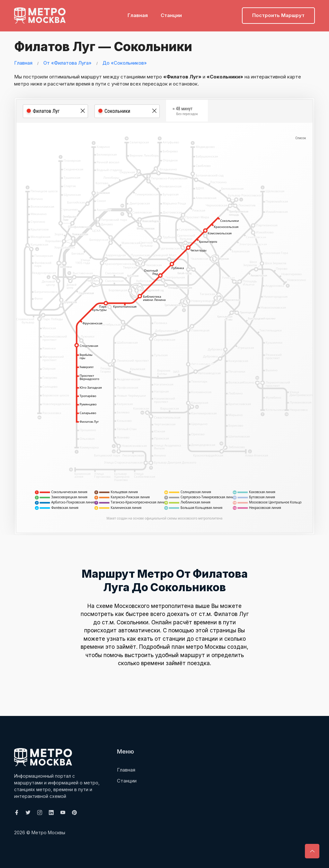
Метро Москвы (48, 832)
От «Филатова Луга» (67, 63)
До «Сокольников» (125, 63)
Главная (138, 15)
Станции (171, 15)
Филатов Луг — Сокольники (103, 46)
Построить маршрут (278, 15)
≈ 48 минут (185, 112)
